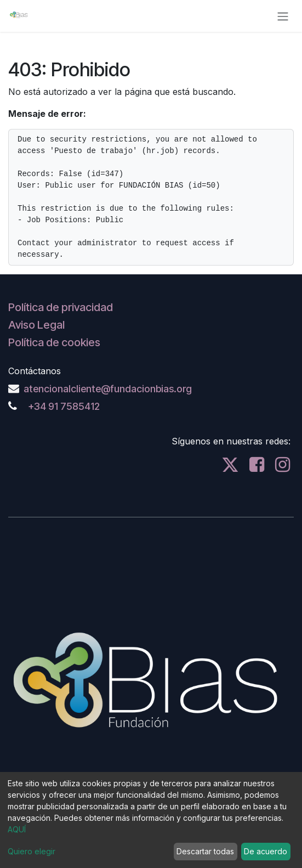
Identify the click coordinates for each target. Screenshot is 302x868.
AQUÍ (17, 829)
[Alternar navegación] (283, 16)
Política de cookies (54, 342)
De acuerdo (266, 851)
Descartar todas (205, 851)
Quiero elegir (32, 851)
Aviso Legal (36, 325)
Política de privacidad (61, 307)
